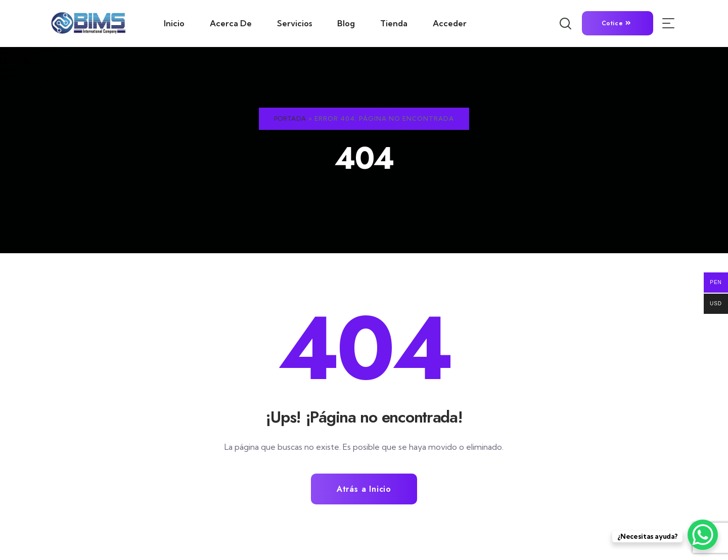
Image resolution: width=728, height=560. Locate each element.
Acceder (450, 23)
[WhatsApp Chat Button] (703, 535)
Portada (290, 119)
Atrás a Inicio (364, 489)
